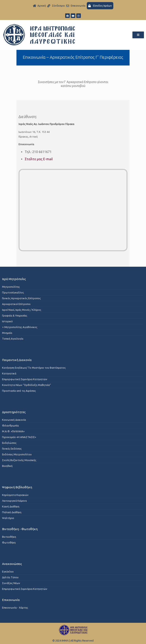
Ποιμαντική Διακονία (17, 360)
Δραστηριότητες (14, 412)
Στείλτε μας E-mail (39, 159)
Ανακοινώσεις (12, 564)
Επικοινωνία (11, 600)
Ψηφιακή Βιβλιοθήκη (17, 487)
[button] (138, 35)
